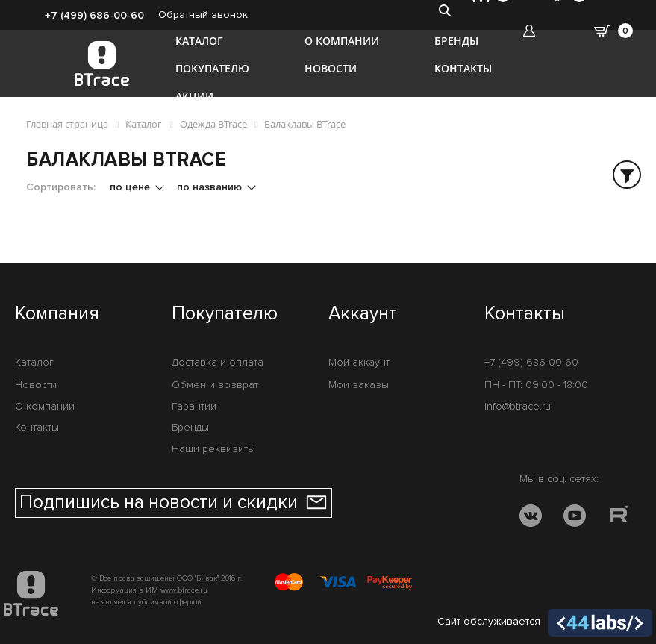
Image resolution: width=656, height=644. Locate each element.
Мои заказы (359, 385)
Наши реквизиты (213, 449)
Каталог (199, 41)
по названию (211, 187)
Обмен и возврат (215, 385)
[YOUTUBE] (575, 518)
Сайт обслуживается (545, 623)
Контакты (463, 68)
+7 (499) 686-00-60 (94, 15)
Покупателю (212, 68)
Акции (194, 96)
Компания (57, 314)
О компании (342, 41)
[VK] (531, 518)
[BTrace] (102, 63)
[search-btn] (444, 10)
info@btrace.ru (518, 406)
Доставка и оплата (218, 362)
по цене (131, 187)
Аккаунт (363, 314)
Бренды (456, 41)
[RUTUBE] (619, 518)
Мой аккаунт (359, 362)
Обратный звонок (203, 15)
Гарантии (194, 406)
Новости (331, 68)
